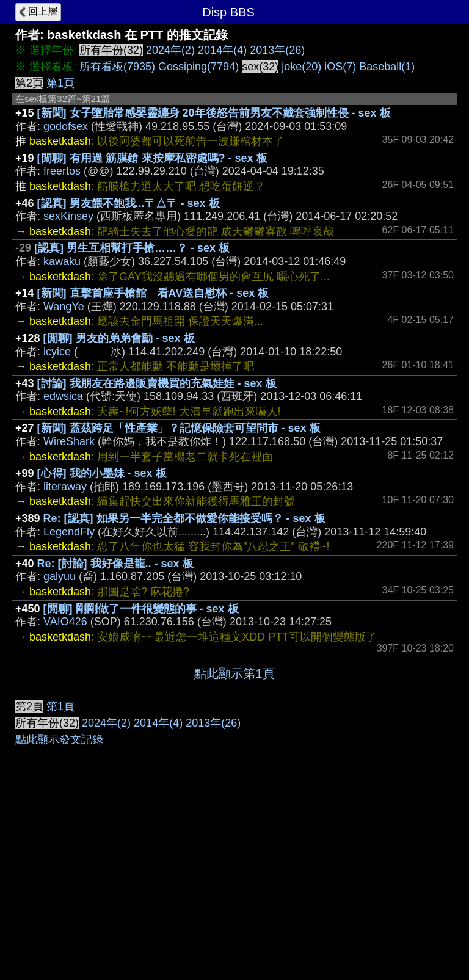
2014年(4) (222, 50)
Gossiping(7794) (198, 67)
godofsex (66, 126)
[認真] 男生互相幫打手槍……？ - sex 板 (132, 248)
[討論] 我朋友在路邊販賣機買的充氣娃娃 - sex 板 (157, 383)
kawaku (62, 261)
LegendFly (69, 532)
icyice (57, 352)
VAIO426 (65, 622)
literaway (65, 487)
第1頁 (60, 83)
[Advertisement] (234, 784)
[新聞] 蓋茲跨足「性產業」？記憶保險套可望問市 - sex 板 (179, 428)
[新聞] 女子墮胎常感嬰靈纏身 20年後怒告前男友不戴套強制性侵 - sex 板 (214, 113)
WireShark (69, 441)
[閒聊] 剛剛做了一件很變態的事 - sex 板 (141, 609)
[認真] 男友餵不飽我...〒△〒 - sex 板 (129, 203)
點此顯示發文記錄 (59, 923)
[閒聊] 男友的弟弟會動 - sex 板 (119, 338)
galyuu (60, 576)
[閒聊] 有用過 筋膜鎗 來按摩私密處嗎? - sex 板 (152, 158)
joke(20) (301, 67)
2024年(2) (170, 50)
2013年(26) (277, 50)
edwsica (63, 396)
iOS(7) (340, 67)
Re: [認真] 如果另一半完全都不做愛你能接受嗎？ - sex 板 (184, 518)
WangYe (64, 307)
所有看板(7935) (117, 67)
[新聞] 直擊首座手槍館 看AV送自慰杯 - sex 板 (153, 293)
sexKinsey (68, 216)
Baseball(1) (387, 67)
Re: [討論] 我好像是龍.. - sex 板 (115, 564)
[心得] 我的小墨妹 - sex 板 (102, 473)
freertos (62, 171)
